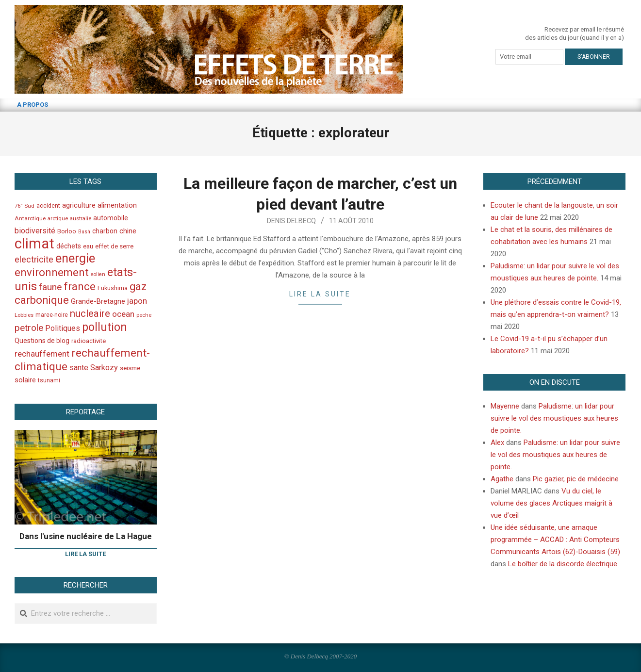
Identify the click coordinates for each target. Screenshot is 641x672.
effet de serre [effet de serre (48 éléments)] (114, 246)
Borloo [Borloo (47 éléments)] (67, 231)
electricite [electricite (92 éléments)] (34, 259)
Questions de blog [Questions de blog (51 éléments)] (42, 341)
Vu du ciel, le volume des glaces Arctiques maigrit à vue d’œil (551, 503)
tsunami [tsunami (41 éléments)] (49, 380)
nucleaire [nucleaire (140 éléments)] (90, 313)
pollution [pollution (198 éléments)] (105, 327)
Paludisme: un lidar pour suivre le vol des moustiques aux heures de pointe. (554, 418)
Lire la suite (320, 294)
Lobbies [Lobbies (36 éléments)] (24, 315)
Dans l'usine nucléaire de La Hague (86, 536)
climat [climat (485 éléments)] (34, 244)
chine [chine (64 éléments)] (128, 231)
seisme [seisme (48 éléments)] (130, 368)
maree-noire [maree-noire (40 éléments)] (52, 315)
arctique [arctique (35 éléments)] (58, 219)
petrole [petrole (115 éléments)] (29, 328)
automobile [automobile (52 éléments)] (111, 218)
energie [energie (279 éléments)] (75, 258)
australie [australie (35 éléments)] (81, 219)
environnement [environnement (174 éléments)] (52, 272)
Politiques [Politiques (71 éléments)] (63, 328)
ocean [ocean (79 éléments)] (123, 314)
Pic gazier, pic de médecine (576, 479)
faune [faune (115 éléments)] (50, 287)
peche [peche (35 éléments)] (144, 315)
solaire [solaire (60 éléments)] (25, 380)
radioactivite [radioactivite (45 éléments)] (89, 341)
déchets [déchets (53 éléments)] (69, 246)
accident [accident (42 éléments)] (48, 205)
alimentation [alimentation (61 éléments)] (117, 205)
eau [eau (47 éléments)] (88, 246)
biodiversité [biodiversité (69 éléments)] (35, 231)
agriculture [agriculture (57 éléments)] (79, 205)
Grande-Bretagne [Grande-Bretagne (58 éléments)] (98, 301)
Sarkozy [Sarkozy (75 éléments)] (104, 368)
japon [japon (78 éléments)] (137, 301)
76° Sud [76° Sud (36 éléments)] (25, 206)
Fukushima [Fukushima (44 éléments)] (113, 288)
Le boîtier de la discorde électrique (563, 564)
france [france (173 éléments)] (80, 286)
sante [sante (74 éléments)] (79, 368)
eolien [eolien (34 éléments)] (98, 274)
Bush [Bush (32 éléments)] (84, 232)
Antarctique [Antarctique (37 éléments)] (30, 218)
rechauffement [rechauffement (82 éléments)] (42, 354)
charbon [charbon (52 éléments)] (105, 231)
